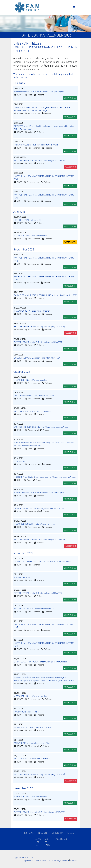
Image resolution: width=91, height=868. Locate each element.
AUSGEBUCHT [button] (70, 167)
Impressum (28, 860)
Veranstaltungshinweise (58, 860)
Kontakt (74, 860)
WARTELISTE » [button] (70, 242)
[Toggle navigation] (74, 7)
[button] (45, 93)
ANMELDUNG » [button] (70, 98)
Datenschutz (40, 860)
